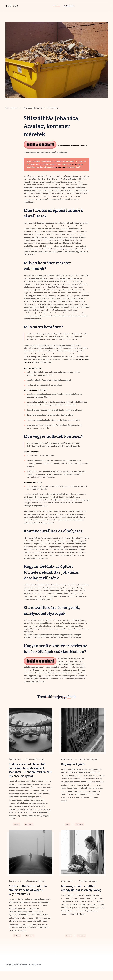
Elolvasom (29, 831)
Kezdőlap (56, 8)
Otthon (17, 831)
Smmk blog (12, 8)
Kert (68, 831)
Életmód (17, 945)
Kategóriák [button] (69, 8)
